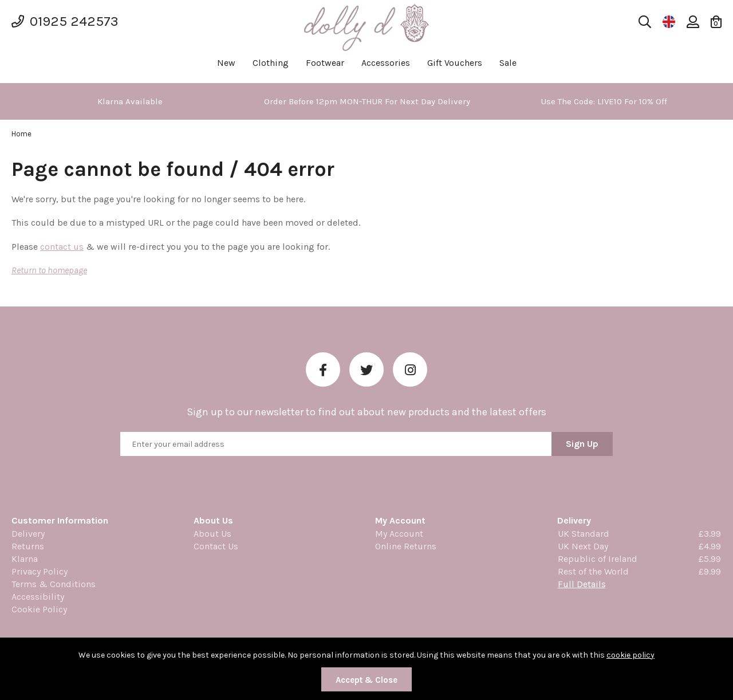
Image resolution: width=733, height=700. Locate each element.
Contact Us (216, 546)
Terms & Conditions (54, 584)
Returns (28, 546)
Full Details (582, 584)
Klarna (25, 559)
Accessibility (38, 597)
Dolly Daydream (366, 27)
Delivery (28, 534)
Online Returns (406, 546)
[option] (130, 101)
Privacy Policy (40, 571)
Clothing (271, 63)
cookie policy (630, 655)
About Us (212, 534)
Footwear (325, 63)
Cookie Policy (39, 609)
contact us (62, 247)
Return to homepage (49, 270)
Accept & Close (366, 680)
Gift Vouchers (455, 63)
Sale (508, 63)
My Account (399, 534)
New (226, 63)
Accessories (386, 63)
